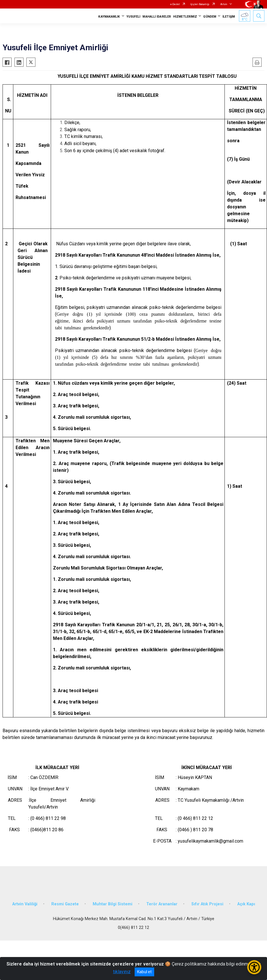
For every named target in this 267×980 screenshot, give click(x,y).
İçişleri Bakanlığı (200, 4)
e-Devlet (175, 4)
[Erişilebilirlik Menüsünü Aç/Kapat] (254, 967)
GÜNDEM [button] (210, 17)
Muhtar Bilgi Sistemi (113, 904)
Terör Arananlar (162, 904)
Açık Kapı (246, 904)
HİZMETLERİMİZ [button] (185, 17)
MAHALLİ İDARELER (157, 17)
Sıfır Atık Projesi (207, 904)
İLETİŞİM (229, 17)
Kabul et (144, 972)
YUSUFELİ (133, 17)
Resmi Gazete (65, 904)
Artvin (224, 4)
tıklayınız (122, 972)
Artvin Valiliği (25, 904)
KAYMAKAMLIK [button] (109, 17)
